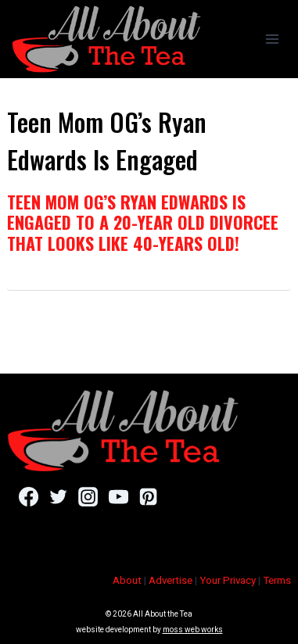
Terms (277, 580)
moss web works (193, 630)
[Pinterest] (148, 497)
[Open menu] (272, 39)
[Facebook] (29, 497)
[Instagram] (88, 497)
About (127, 580)
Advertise (171, 580)
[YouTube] (118, 497)
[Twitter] (58, 497)
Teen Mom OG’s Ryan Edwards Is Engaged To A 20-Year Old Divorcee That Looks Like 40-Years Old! (143, 222)
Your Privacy (228, 580)
